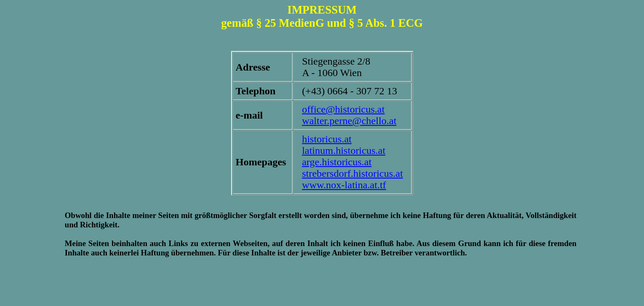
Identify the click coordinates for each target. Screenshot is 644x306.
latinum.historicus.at (343, 150)
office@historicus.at (343, 109)
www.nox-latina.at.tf (344, 185)
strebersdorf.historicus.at (352, 173)
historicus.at (327, 139)
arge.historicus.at (337, 162)
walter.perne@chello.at (349, 121)
